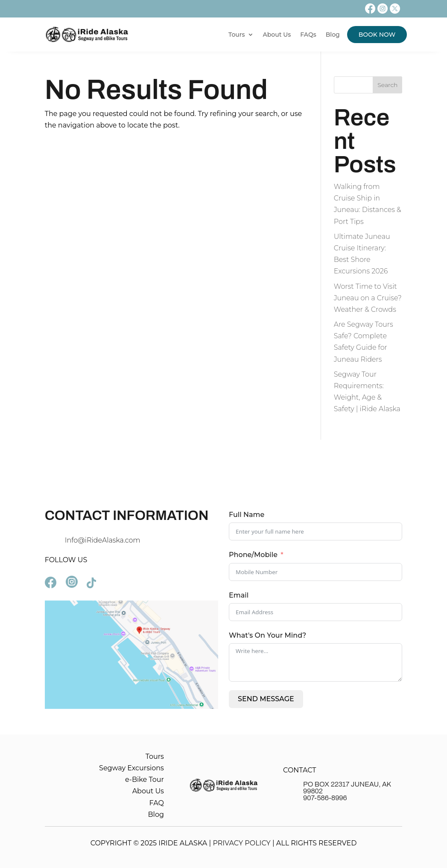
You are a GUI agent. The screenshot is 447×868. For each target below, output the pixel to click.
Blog (333, 35)
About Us (277, 35)
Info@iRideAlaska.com (103, 540)
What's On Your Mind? (267, 635)
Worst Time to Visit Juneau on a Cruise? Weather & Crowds (368, 298)
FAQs (308, 35)
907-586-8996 (325, 798)
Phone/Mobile (253, 555)
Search (387, 85)
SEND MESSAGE (266, 699)
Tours (237, 35)
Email (239, 595)
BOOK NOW (377, 35)
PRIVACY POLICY (241, 843)
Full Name (247, 515)
